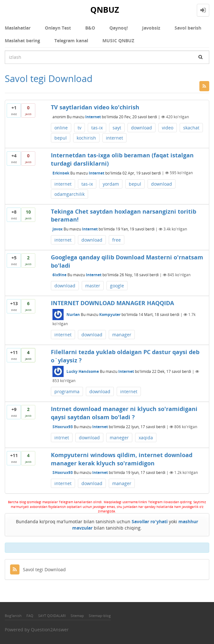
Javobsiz (151, 28)
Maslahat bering (22, 41)
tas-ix (97, 128)
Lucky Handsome (83, 371)
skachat (191, 128)
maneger (119, 438)
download (142, 128)
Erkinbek (61, 173)
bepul (61, 138)
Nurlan (73, 315)
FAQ (30, 616)
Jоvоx (58, 229)
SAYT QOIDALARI (52, 616)
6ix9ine (59, 275)
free (117, 240)
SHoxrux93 (63, 427)
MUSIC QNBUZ (118, 41)
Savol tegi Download (38, 569)
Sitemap (77, 616)
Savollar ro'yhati (150, 521)
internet (114, 138)
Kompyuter (110, 315)
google (117, 286)
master (93, 286)
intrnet (62, 438)
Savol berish (188, 28)
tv (79, 128)
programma (67, 391)
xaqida (146, 438)
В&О (90, 28)
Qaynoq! (119, 28)
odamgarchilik (69, 194)
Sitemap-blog (100, 616)
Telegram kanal (71, 41)
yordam (111, 184)
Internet (93, 117)
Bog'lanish (13, 616)
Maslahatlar (18, 28)
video (168, 128)
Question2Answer (50, 630)
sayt (117, 128)
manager (122, 335)
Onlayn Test (58, 28)
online (61, 128)
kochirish (86, 138)
